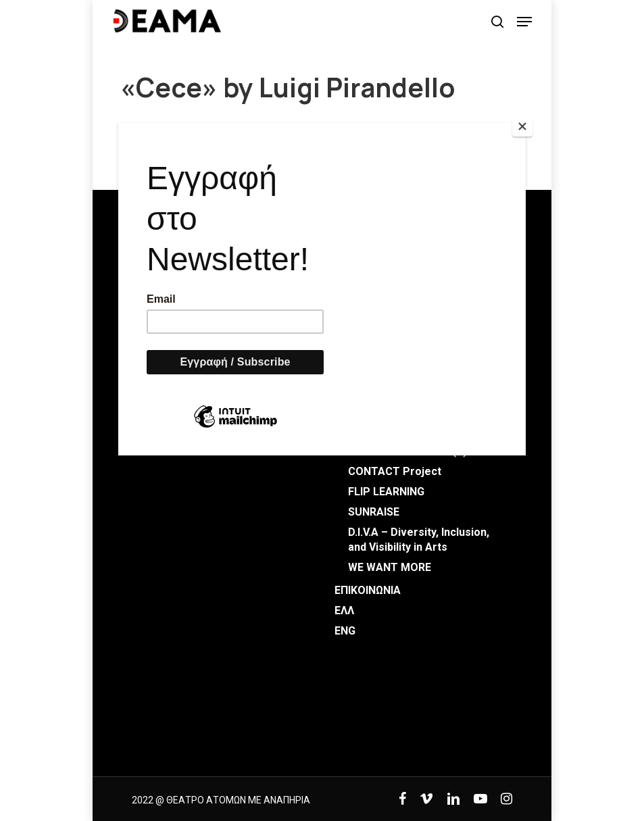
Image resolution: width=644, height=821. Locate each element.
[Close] (522, 126)
